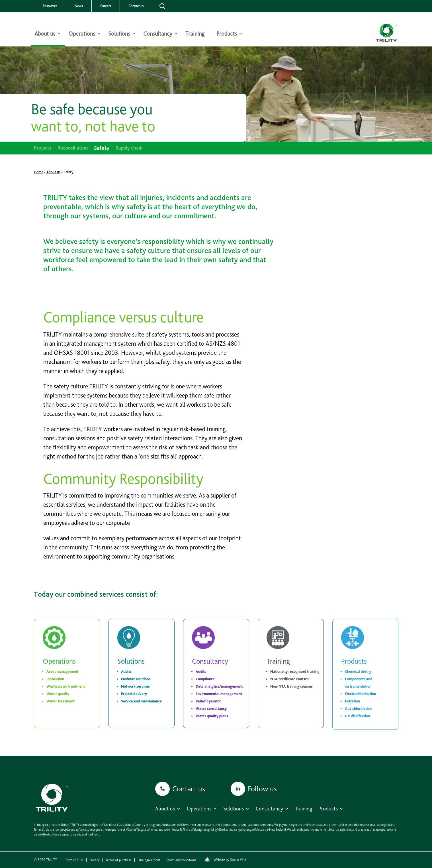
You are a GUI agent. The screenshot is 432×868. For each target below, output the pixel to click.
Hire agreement (149, 860)
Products (227, 34)
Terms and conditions (181, 860)
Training (195, 34)
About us (45, 34)
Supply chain (129, 148)
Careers (106, 6)
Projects (43, 148)
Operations (82, 34)
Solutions (119, 34)
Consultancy (158, 34)
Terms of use (74, 860)
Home (39, 172)
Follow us (262, 789)
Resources (50, 6)
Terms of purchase (119, 860)
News (79, 6)
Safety (102, 149)
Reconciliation (73, 148)
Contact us (136, 6)
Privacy (95, 860)
